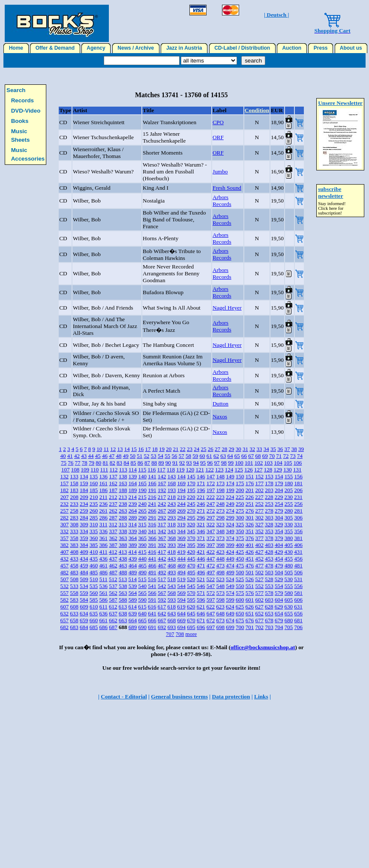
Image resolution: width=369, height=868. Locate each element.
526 (249, 579)
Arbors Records (222, 201)
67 (251, 456)
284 (84, 518)
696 (201, 627)
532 (64, 586)
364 (133, 538)
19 (162, 449)
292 (162, 518)
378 (269, 538)
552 (259, 586)
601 (250, 600)
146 (201, 476)
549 (230, 586)
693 (172, 627)
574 (230, 593)
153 (269, 476)
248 (220, 504)
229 (279, 497)
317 (162, 524)
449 (230, 559)
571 (201, 593)
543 (172, 586)
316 (152, 524)
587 (113, 600)
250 (240, 504)
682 (64, 627)
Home (16, 48)
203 (269, 490)
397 (211, 545)
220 (191, 497)
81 (106, 463)
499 (230, 572)
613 (123, 607)
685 (94, 627)
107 (66, 470)
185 (94, 490)
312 (113, 524)
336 (103, 531)
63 (223, 456)
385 (94, 545)
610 (94, 607)
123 (219, 470)
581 (298, 593)
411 (103, 552)
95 (203, 463)
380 (289, 538)
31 (245, 449)
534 (84, 586)
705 (289, 627)
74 (300, 456)
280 (289, 511)
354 (279, 531)
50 (133, 456)
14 (127, 449)
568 (172, 593)
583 (74, 600)
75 (64, 463)
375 (240, 538)
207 (65, 497)
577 (259, 593)
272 (211, 511)
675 (240, 620)
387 (113, 545)
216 (152, 497)
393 (172, 545)
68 (258, 456)
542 (162, 586)
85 (133, 463)
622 (210, 607)
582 (64, 600)
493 (172, 572)
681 (298, 620)
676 (250, 620)
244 (181, 504)
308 (74, 524)
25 (203, 449)
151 (250, 476)
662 (113, 620)
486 (103, 572)
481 (298, 565)
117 (161, 470)
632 (64, 613)
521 (201, 579)
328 (269, 524)
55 (167, 456)
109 (85, 470)
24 (196, 449)
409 (84, 552)
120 (190, 470)
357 (64, 538)
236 (103, 504)
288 (123, 518)
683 (74, 627)
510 (94, 579)
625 (240, 607)
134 (84, 476)
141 (152, 476)
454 (279, 559)
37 (287, 449)
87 (147, 463)
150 (240, 476)
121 (200, 470)
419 (181, 552)
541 (152, 586)
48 (118, 456)
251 (250, 504)
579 (279, 593)
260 (94, 511)
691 (152, 627)
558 (74, 593)
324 (230, 524)
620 (191, 607)
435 (94, 559)
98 (224, 463)
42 (77, 456)
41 (70, 456)
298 (220, 518)
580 (289, 593)
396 (201, 545)
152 (259, 476)
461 (103, 565)
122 (210, 470)
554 (279, 586)
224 (230, 497)
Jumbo (220, 172)
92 (182, 463)
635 (94, 613)
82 (112, 463)
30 (238, 449)
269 (181, 511)
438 (123, 559)
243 (172, 504)
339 (133, 531)
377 (259, 538)
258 (74, 511)
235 (94, 504)
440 (142, 559)
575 (240, 593)
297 (211, 518)
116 (152, 470)
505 (289, 572)
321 (201, 524)
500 (240, 572)
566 (152, 593)
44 (91, 456)
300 (240, 518)
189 (133, 490)
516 (152, 579)
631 (298, 607)
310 (94, 524)
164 (133, 483)
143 (172, 476)
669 (181, 620)
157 (64, 483)
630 (288, 607)
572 (211, 593)
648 (220, 613)
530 (288, 579)
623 (220, 607)
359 (84, 538)
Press (321, 48)
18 (155, 449)
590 (142, 600)
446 (201, 559)
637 (113, 613)
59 (195, 456)
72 (286, 456)
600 (240, 600)
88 (154, 463)
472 (211, 565)
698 (220, 627)
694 (181, 627)
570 (191, 593)
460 (94, 565)
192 (162, 490)
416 (152, 552)
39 (301, 449)
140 (142, 476)
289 (133, 518)
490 (142, 572)
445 (191, 559)
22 (183, 449)
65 (237, 456)
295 (191, 518)
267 (162, 511)
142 (162, 476)
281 (298, 511)
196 (201, 490)
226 (249, 497)
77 (78, 463)
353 (269, 531)
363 (123, 538)
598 (220, 600)
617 (162, 607)
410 (94, 552)
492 (162, 572)
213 (123, 497)
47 (112, 456)
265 (142, 511)
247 (211, 504)
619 (181, 607)
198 (220, 490)
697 (211, 627)
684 (84, 627)
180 (289, 483)
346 (201, 531)
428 (269, 552)
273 (220, 511)
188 (123, 490)
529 (279, 579)
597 (211, 600)
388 (123, 545)
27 (217, 449)
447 (211, 559)
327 (259, 524)
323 (220, 524)
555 (289, 586)
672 (211, 620)
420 (191, 552)
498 (220, 572)
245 (191, 504)
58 (188, 456)
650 (240, 613)
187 (113, 490)
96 (210, 463)
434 (84, 559)
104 (278, 463)
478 (269, 565)
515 (142, 579)
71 (279, 456)
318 (171, 524)
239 (133, 504)
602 (259, 600)
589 (133, 600)
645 (191, 613)
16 (141, 449)
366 (152, 538)
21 (175, 449)
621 (201, 607)
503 (269, 572)
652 (259, 613)
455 (289, 559)
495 (191, 572)
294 (181, 518)
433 (74, 559)
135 (94, 476)
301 (250, 518)
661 (103, 620)
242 (162, 504)
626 (249, 607)
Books (20, 121)
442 (162, 559)
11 (106, 449)
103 (269, 463)
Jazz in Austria (184, 48)
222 (210, 497)
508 (74, 579)
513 (123, 579)
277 (259, 511)
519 (181, 579)
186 (103, 490)
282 (64, 518)
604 (279, 600)
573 (220, 593)
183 (74, 490)
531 (298, 579)
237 (113, 504)
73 (293, 456)
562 (113, 593)
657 (64, 620)
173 (220, 483)
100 (239, 463)
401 (250, 545)
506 (298, 572)
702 (259, 627)
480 (289, 565)
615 (142, 607)
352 (259, 531)
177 (259, 483)
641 (152, 613)
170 (191, 483)
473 (220, 565)
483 (74, 572)
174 (230, 483)
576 (250, 593)
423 (220, 552)
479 (279, 565)
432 (64, 559)
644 (181, 613)
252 (259, 504)
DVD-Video (26, 111)
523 (220, 579)
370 (191, 538)
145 (191, 476)
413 (123, 552)
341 (152, 531)
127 (258, 470)
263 (123, 511)
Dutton (220, 404)
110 (94, 470)
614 (132, 607)
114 (133, 470)
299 (230, 518)
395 (191, 545)
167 (162, 483)
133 (74, 476)
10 (99, 449)
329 (279, 524)
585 (94, 600)
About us (351, 48)
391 (152, 545)
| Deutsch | (276, 15)
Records (22, 100)
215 (142, 497)
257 (64, 511)
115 (142, 470)
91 (175, 463)
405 (289, 545)
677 (259, 620)
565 (142, 593)
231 (298, 497)
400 (240, 545)
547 (211, 586)
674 (230, 620)
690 (142, 627)
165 (142, 483)
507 (65, 579)
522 (210, 579)
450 (240, 559)
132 (64, 476)
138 (123, 476)
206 (298, 490)
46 (105, 456)
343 (172, 531)
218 (171, 497)
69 (265, 456)
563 (123, 593)
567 (162, 593)
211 (103, 497)
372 (211, 538)
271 (201, 511)
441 (152, 559)
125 (239, 470)
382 (64, 545)
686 (103, 627)
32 (252, 449)
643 (172, 613)
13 (120, 449)
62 (216, 456)
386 (103, 545)
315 (142, 524)
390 (142, 545)
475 (240, 565)
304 (279, 518)
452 (259, 559)
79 (91, 463)
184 (84, 490)
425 (240, 552)
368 (172, 538)
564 (133, 593)
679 (279, 620)
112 (113, 470)
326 (249, 524)
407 (65, 552)
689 (133, 627)
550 (240, 586)
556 (298, 586)
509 (84, 579)
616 (152, 607)
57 (181, 456)
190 (142, 490)
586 (103, 600)
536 (103, 586)
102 (259, 463)
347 (211, 531)
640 (142, 613)
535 (94, 586)
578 (269, 593)
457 (64, 565)
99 (231, 463)
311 (103, 524)
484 (84, 572)
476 (250, 565)
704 (279, 627)
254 (279, 504)
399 (230, 545)
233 (74, 504)
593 (172, 600)
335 (94, 531)
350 (240, 531)
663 (123, 620)
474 (230, 565)
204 (279, 490)
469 (181, 565)
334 (84, 531)
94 (196, 463)
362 (113, 538)
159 (84, 483)
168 (172, 483)
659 (84, 620)
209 (84, 497)
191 (152, 490)
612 (113, 607)
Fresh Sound (227, 188)
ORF (218, 137)
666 (152, 620)
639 (133, 613)
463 (123, 565)
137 (113, 476)
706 (298, 627)
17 (148, 449)
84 (126, 463)
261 (103, 511)
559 (84, 593)
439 (133, 559)
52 (146, 456)
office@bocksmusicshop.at (263, 647)
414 (132, 552)
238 (123, 504)
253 (269, 504)
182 (64, 490)
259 (84, 511)
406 (298, 545)
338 (123, 531)
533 (74, 586)
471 (201, 565)
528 (269, 579)
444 (181, 559)
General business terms (179, 696)
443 (172, 559)
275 (240, 511)
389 (133, 545)
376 (250, 538)
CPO (218, 122)
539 (133, 586)
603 (269, 600)
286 (103, 518)
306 (298, 518)
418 (171, 552)
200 (240, 490)
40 (63, 456)
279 (279, 511)
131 (297, 470)
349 (230, 531)
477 (259, 565)
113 (123, 470)
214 (132, 497)
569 (181, 593)
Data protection (231, 696)
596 (201, 600)
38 (294, 449)
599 (230, 600)
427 (259, 552)
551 (250, 586)
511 (103, 579)
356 (298, 531)
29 (231, 449)
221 (201, 497)
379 (279, 538)
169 (181, 483)
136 (103, 476)
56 (174, 456)
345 (191, 531)
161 (103, 483)
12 (113, 449)
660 (94, 620)
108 (75, 470)
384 (84, 545)
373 (220, 538)
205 (289, 490)
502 (259, 572)
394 (181, 545)
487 (113, 572)
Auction (292, 48)
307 (65, 524)
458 (74, 565)
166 (152, 483)
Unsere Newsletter (340, 103)
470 (191, 565)
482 (64, 572)
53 (154, 456)
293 (172, 518)
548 (220, 586)
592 (162, 600)
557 (64, 593)
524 (230, 579)
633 (74, 613)
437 (113, 559)
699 (230, 627)
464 (133, 565)
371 (201, 538)
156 (298, 476)
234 (84, 504)
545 (191, 586)
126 (249, 470)
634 (84, 613)
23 (190, 449)
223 (220, 497)
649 (230, 613)
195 (191, 490)
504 (279, 572)
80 (98, 463)
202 (259, 490)
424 (230, 552)
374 (230, 538)
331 (298, 524)
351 (250, 531)
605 (289, 600)
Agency (96, 48)
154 (279, 476)
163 (123, 483)
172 (211, 483)
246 (201, 504)
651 (250, 613)
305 (289, 518)
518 (171, 579)
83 (119, 463)
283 (74, 518)
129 (278, 470)
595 (191, 600)
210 (94, 497)
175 (240, 483)
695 (191, 627)
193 (172, 490)
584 (84, 600)
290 (142, 518)
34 (266, 449)
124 (229, 470)
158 (74, 483)
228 (269, 497)
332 (64, 531)
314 (132, 524)
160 (94, 483)
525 (240, 579)
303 (269, 518)
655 (289, 613)
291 (152, 518)
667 (162, 620)
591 (152, 600)
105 (288, 463)
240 (142, 504)
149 (230, 476)
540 (142, 586)
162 (113, 483)
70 (272, 456)
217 (162, 497)
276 (250, 511)
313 (123, 524)
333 (74, 531)
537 (113, 586)
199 (230, 490)
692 (162, 627)
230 (288, 497)
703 (269, 627)
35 (273, 449)
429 (279, 552)
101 (249, 463)
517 (162, 579)
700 (240, 627)
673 (220, 620)
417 (162, 552)
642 (162, 613)
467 (162, 565)
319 (181, 524)
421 (201, 552)
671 (201, 620)
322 (210, 524)
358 (74, 538)
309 (84, 524)
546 (201, 586)
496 (201, 572)
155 (289, 476)
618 (171, 607)
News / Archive (136, 48)
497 (211, 572)
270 (191, 511)
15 (134, 449)
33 (259, 449)
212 (113, 497)
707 (170, 634)
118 (171, 470)
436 (103, 559)
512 (113, 579)
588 (123, 600)
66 (244, 456)
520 (191, 579)
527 (259, 579)
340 (142, 531)
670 (191, 620)
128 (268, 470)
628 (269, 607)
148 (220, 476)
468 (172, 565)
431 (298, 552)
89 (161, 463)
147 (211, 476)
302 (259, 518)
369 (181, 538)
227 (259, 497)
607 (65, 607)
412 (113, 552)
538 (123, 586)
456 (298, 559)
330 (288, 524)
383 (74, 545)
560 (94, 593)
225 (240, 497)
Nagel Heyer (227, 308)
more (191, 634)
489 (133, 572)
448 (220, 559)
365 (142, 538)
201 (250, 490)
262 (113, 511)
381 (298, 538)
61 (209, 456)
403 (269, 545)
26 (211, 449)
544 (181, 586)
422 (210, 552)
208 (74, 497)
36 (280, 449)
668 (172, 620)
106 (298, 463)
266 (152, 511)
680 (289, 620)
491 (152, 572)
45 (98, 456)
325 (240, 524)
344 (181, 531)
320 (191, 524)
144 (181, 476)
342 (162, 531)
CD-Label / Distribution (242, 48)
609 (84, 607)
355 (289, 531)
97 (217, 463)
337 (113, 531)
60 (202, 456)
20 (169, 449)
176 (250, 483)
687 (113, 627)
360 (94, 538)
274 (230, 511)
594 (181, 600)
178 (269, 483)
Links (261, 696)
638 (123, 613)
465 (142, 565)
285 (94, 518)
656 (298, 613)
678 (269, 620)
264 (133, 511)
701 (250, 627)
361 (103, 538)
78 (85, 463)
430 (288, 552)
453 (269, 559)
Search (16, 90)
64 (230, 456)
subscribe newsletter (330, 192)
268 (172, 511)
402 (259, 545)
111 (104, 470)
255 (289, 504)
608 (74, 607)
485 (94, 572)
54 (160, 456)
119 (180, 470)
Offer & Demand (55, 48)
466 (152, 565)
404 (279, 545)
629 (279, 607)
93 (189, 463)
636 (103, 613)
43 (84, 456)
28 (224, 449)
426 (249, 552)
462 (113, 565)
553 (269, 586)
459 (84, 565)
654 (279, 613)
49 (126, 456)
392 (162, 545)
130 (288, 470)
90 (168, 463)
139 (133, 476)
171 (201, 483)
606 (298, 600)
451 (250, 559)
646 (201, 613)
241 (152, 504)
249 (230, 504)
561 (103, 593)
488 (123, 572)
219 (181, 497)
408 (74, 552)
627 (259, 607)
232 (64, 504)
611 (103, 607)
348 (220, 531)
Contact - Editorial (124, 696)
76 (70, 463)
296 (201, 518)
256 (298, 504)
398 (220, 545)
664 (133, 620)
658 (74, 620)
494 (181, 572)
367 (162, 538)
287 (113, 518)
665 (142, 620)
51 (139, 456)
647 (211, 613)
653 (269, 613)
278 (269, 511)
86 (140, 463)
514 (132, 579)
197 (211, 490)
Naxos (220, 416)
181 (298, 483)
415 (142, 552)
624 (230, 607)
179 (279, 483)
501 (250, 572)
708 (180, 634)
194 (181, 490)
